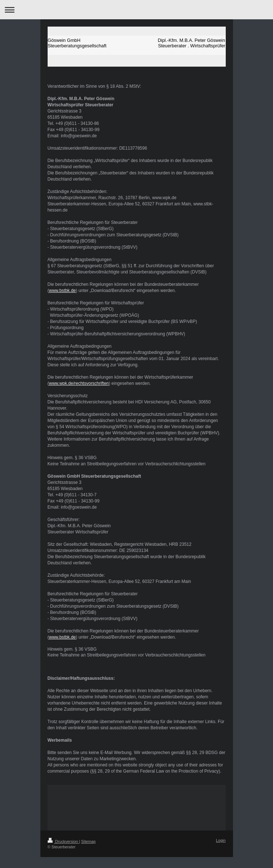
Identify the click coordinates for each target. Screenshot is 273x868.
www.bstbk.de (63, 291)
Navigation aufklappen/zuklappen (136, 10)
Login (221, 840)
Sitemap (88, 841)
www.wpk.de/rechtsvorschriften (79, 383)
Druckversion (63, 841)
